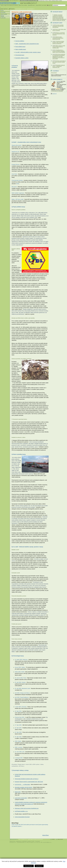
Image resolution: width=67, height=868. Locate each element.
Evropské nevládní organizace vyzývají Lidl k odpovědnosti (58, 26)
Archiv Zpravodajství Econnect (22, 817)
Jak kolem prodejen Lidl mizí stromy (23, 787)
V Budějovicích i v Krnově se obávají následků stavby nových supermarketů (59, 51)
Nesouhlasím (29, 866)
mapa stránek (60, 839)
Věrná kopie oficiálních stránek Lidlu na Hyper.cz (27, 779)
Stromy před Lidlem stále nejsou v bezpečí (59, 30)
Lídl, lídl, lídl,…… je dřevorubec (22, 784)
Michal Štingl (45, 835)
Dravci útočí (18, 792)
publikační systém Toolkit (28, 841)
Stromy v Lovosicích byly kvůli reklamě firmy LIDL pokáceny (59, 34)
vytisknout (54, 94)
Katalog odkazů (55, 1)
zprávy (2, 11)
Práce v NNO (48, 1)
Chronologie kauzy (20, 55)
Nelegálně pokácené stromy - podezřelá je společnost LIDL (59, 66)
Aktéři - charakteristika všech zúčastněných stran (27, 44)
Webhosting (12, 841)
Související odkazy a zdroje (22, 58)
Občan (61, 1)
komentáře (3, 12)
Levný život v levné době (21, 798)
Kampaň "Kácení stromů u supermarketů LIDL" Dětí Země (29, 782)
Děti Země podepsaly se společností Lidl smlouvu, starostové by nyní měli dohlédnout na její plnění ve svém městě (59, 56)
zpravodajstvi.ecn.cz (20, 9)
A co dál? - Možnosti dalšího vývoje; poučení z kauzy (28, 52)
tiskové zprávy (4, 14)
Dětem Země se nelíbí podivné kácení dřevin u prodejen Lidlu (59, 47)
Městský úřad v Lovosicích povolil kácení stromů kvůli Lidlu (58, 38)
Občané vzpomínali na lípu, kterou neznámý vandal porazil (59, 62)
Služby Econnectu (57, 80)
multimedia (3, 18)
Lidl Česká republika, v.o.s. (21, 811)
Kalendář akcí (42, 1)
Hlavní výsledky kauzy (21, 49)
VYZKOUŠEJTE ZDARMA (57, 91)
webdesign (18, 841)
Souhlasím (39, 866)
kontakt (53, 839)
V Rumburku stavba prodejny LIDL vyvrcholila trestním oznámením (58, 42)
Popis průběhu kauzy (20, 47)
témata (2, 16)
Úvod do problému (20, 41)
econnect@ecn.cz (47, 842)
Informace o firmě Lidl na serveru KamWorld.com (27, 808)
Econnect (38, 841)
